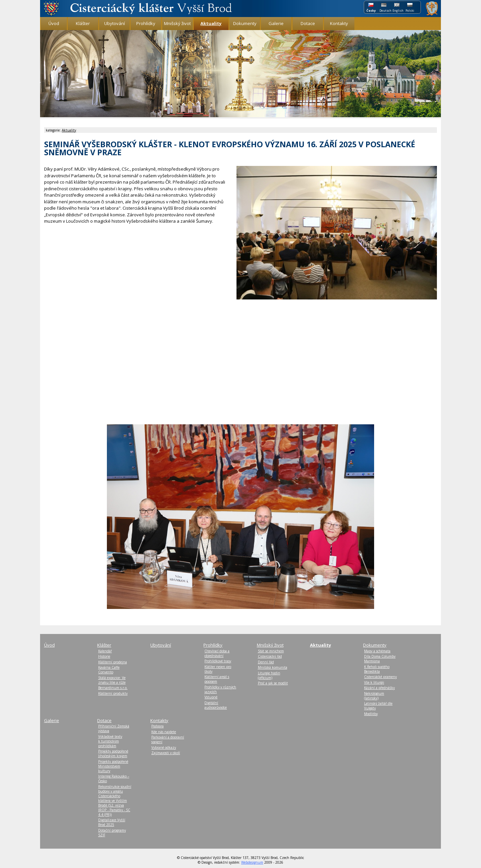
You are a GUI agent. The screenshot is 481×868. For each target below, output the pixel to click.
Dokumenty (245, 23)
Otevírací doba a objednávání (217, 653)
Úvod (54, 23)
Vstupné (211, 697)
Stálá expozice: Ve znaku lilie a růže (112, 680)
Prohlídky (146, 23)
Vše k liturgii (374, 682)
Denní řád (266, 662)
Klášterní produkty (113, 693)
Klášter (83, 23)
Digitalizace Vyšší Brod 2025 (112, 822)
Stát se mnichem (271, 651)
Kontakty (339, 23)
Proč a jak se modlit (273, 683)
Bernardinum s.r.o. (113, 688)
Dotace (308, 23)
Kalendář (105, 651)
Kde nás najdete (164, 732)
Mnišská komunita (273, 667)
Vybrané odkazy (164, 747)
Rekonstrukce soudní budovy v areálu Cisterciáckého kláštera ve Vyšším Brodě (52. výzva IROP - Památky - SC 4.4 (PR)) (115, 801)
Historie (104, 656)
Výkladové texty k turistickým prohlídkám (110, 741)
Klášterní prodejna (113, 662)
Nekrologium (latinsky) (374, 696)
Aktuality (69, 130)
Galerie (276, 23)
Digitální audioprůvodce (216, 705)
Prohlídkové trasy (218, 661)
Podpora (157, 726)
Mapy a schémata (377, 651)
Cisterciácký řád (270, 656)
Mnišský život (177, 23)
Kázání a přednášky (379, 688)
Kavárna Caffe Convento (109, 670)
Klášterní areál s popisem (217, 679)
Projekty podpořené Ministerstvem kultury (113, 766)
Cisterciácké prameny (380, 677)
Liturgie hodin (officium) (269, 675)
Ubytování (115, 23)
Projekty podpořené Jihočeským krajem (113, 753)
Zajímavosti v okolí (166, 753)
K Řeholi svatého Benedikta (377, 669)
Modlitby (371, 714)
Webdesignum (252, 862)
